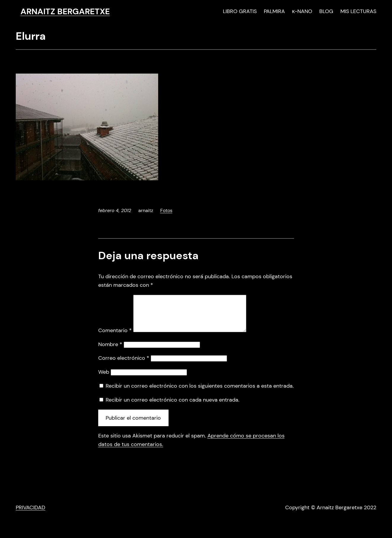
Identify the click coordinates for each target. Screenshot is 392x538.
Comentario (115, 338)
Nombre (110, 351)
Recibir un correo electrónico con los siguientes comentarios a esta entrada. (200, 393)
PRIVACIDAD (31, 515)
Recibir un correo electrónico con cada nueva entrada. (173, 407)
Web (104, 379)
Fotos (166, 210)
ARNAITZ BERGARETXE (65, 11)
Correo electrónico (124, 365)
